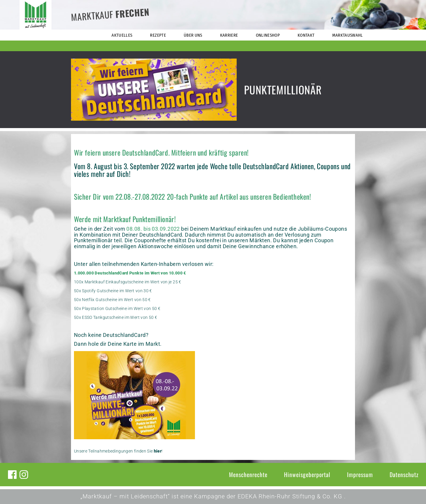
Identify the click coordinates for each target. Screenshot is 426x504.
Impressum (360, 474)
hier (158, 451)
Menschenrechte (248, 474)
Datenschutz (404, 474)
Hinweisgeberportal (307, 474)
